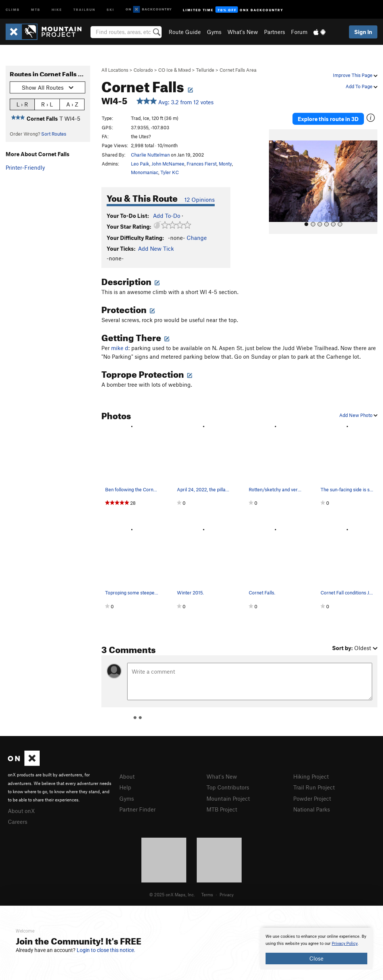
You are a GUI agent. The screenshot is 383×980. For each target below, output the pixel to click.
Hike (57, 9)
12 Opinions (200, 200)
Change (197, 238)
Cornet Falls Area (238, 70)
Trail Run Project (314, 787)
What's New (243, 32)
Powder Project (312, 798)
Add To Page (361, 86)
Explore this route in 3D (328, 119)
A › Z (72, 104)
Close (316, 958)
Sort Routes (54, 134)
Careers (18, 822)
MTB (36, 9)
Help (125, 787)
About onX (21, 811)
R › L (47, 104)
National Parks (312, 809)
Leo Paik (140, 164)
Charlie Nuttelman (150, 155)
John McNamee (168, 164)
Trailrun (84, 9)
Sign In (363, 32)
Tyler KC (170, 172)
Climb (13, 9)
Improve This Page (355, 75)
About (127, 776)
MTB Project (222, 809)
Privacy (227, 894)
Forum (299, 32)
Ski (111, 9)
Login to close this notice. (106, 950)
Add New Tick (156, 248)
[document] (316, 949)
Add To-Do (167, 216)
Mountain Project (228, 798)
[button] (276, 182)
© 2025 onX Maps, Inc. (172, 894)
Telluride (205, 70)
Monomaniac (145, 172)
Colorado (143, 70)
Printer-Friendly (25, 167)
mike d (120, 348)
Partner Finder (137, 809)
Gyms (214, 32)
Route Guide (185, 32)
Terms (207, 894)
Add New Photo (358, 415)
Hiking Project (311, 776)
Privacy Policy (345, 944)
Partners (275, 32)
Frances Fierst (202, 164)
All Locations (115, 70)
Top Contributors (228, 787)
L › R (22, 104)
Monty (225, 164)
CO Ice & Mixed (174, 70)
